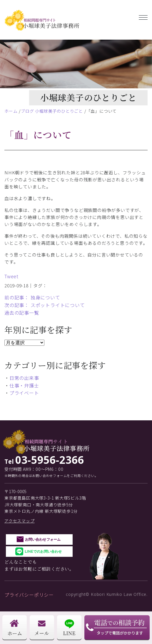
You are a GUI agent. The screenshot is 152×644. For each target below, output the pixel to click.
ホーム (11, 111)
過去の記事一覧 (22, 313)
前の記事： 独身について (32, 297)
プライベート (24, 393)
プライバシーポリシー (29, 595)
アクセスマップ (20, 521)
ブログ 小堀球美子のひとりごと (52, 111)
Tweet (11, 276)
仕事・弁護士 (24, 385)
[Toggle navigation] (143, 16)
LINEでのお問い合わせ (43, 551)
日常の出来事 (24, 378)
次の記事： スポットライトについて (45, 305)
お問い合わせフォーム (43, 539)
